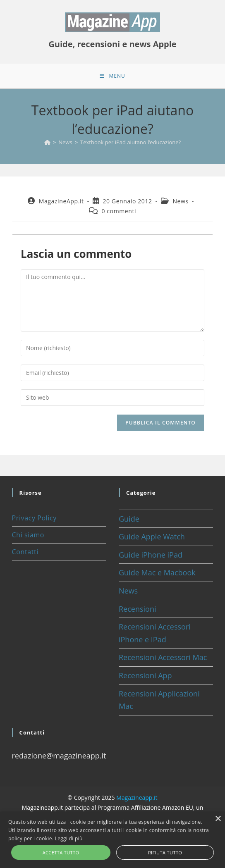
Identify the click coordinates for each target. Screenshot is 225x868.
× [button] (218, 819)
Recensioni (138, 609)
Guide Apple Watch (152, 537)
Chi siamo (28, 535)
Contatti (25, 552)
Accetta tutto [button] (61, 852)
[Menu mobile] (112, 76)
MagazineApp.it (61, 201)
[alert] (112, 840)
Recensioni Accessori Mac (163, 657)
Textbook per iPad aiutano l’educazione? (130, 142)
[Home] (47, 142)
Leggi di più (69, 838)
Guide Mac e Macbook (157, 572)
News (180, 201)
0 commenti (119, 211)
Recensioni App (145, 675)
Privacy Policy (34, 518)
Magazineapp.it (137, 798)
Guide (129, 519)
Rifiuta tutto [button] (165, 852)
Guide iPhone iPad (151, 555)
